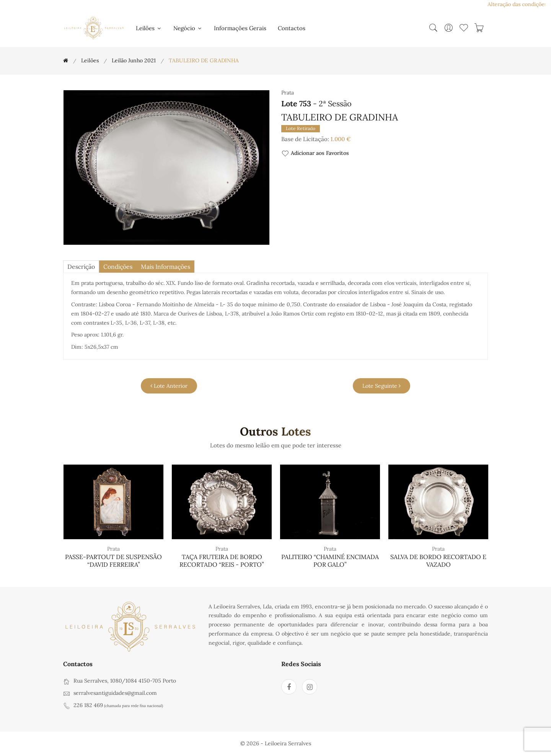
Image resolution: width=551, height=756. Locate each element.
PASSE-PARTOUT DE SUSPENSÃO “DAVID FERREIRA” (113, 561)
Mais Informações (168, 267)
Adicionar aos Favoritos (315, 154)
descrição (82, 267)
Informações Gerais (240, 28)
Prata (113, 549)
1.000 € (341, 139)
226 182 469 (88, 705)
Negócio (188, 28)
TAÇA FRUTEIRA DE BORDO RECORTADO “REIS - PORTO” (222, 561)
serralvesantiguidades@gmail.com (115, 693)
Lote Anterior (169, 386)
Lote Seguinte (381, 386)
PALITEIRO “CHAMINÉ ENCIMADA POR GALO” (330, 561)
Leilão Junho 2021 (134, 60)
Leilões (149, 28)
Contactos (292, 28)
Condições (120, 267)
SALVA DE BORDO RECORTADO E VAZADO (438, 561)
